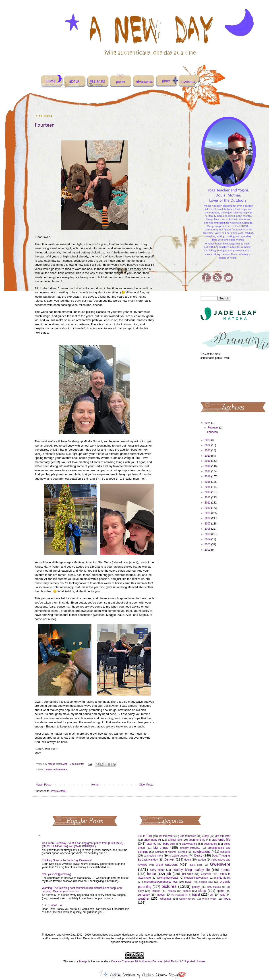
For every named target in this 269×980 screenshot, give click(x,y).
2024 (208, 423)
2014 (208, 487)
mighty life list (222, 878)
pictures (169, 886)
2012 (208, 497)
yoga (227, 899)
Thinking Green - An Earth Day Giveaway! (67, 860)
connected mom (153, 856)
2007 (208, 524)
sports (220, 891)
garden (202, 860)
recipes (156, 891)
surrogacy (144, 895)
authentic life (221, 840)
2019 (208, 461)
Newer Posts (43, 785)
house (151, 874)
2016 (208, 476)
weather (144, 899)
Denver (170, 859)
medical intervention (196, 878)
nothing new (206, 882)
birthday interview (190, 848)
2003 (208, 544)
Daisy (198, 855)
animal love (175, 840)
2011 (208, 503)
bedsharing (210, 844)
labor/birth (206, 874)
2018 (208, 466)
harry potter (157, 870)
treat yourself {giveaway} (57, 874)
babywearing (189, 844)
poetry (196, 887)
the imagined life (180, 895)
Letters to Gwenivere (56, 769)
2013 (208, 492)
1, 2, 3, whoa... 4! (52, 905)
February (213, 428)
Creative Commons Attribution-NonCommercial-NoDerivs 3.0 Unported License (158, 961)
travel (196, 894)
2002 (208, 550)
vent (222, 895)
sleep (202, 891)
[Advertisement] (216, 381)
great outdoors (167, 865)
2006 (208, 529)
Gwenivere (220, 864)
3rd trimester (223, 836)
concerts (225, 852)
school (187, 891)
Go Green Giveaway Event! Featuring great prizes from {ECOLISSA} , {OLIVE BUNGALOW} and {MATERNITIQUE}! (83, 845)
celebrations (202, 852)
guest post (196, 865)
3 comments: (77, 764)
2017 (208, 471)
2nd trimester (188, 836)
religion (172, 891)
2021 (208, 450)
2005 (208, 534)
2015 (208, 482)
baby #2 (151, 844)
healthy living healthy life (191, 870)
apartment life (197, 840)
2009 (208, 513)
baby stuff (169, 844)
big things (161, 848)
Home (95, 785)
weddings (166, 899)
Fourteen (45, 125)
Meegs (83, 961)
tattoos (161, 895)
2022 (208, 445)
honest (226, 870)
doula (187, 860)
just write (187, 874)
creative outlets (179, 856)
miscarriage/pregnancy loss (161, 882)
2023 (208, 440)
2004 (208, 539)
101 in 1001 (145, 836)
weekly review (187, 899)
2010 (208, 508)
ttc (211, 895)
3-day (205, 836)
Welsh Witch (209, 899)
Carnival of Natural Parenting (171, 852)
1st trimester (166, 836)
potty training (214, 887)
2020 (208, 456)
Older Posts (146, 785)
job (169, 874)
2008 (208, 518)
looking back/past (167, 878)
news (188, 882)
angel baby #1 (153, 840)
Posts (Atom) (59, 791)
